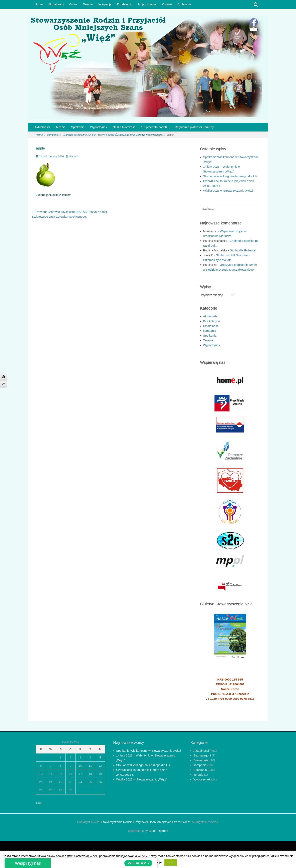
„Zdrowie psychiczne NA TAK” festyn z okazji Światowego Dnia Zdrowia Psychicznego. (114, 135)
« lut (39, 803)
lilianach (74, 156)
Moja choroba (147, 4)
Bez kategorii (212, 321)
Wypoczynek (99, 127)
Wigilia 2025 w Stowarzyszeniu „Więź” (228, 191)
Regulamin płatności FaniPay (194, 127)
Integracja (105, 4)
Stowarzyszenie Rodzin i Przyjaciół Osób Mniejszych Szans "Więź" (146, 822)
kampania (54, 135)
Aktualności (56, 4)
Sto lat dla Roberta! (243, 250)
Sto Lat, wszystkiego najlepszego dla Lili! (230, 176)
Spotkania (78, 127)
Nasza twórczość (124, 127)
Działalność (125, 4)
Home (39, 4)
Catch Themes (158, 831)
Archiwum (184, 4)
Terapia (88, 4)
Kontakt (167, 4)
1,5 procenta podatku (155, 127)
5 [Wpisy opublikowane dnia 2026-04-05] (100, 757)
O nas (73, 4)
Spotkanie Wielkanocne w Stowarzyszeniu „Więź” (149, 751)
